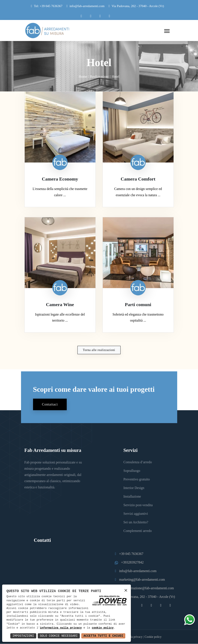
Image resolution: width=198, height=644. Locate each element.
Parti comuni (138, 305)
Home (83, 77)
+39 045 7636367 (131, 554)
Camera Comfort (138, 179)
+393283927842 (132, 563)
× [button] (126, 590)
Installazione (132, 497)
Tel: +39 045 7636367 (48, 6)
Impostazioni (23, 636)
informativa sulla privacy (61, 628)
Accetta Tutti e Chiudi (103, 636)
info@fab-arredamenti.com (87, 6)
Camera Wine (60, 305)
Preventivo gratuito (137, 479)
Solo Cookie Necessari (59, 636)
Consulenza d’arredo (138, 462)
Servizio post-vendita (138, 505)
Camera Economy (60, 179)
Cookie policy (153, 637)
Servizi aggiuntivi (136, 514)
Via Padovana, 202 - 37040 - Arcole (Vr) (136, 6)
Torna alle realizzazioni (99, 350)
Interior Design (134, 488)
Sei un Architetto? (136, 522)
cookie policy (103, 628)
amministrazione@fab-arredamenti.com (146, 588)
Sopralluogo (132, 471)
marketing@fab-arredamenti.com (142, 580)
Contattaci (50, 405)
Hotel (116, 77)
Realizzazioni (99, 77)
